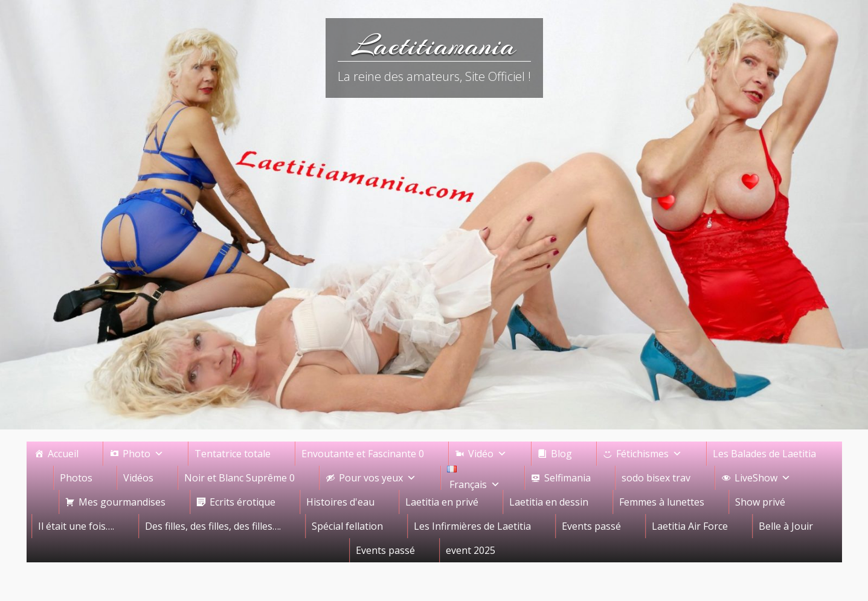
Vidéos (138, 478)
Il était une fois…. (76, 526)
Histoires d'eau (340, 502)
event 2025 (471, 550)
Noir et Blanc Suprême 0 (240, 478)
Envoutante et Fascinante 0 (363, 454)
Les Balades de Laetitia (764, 454)
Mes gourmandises (122, 502)
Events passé (591, 526)
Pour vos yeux (378, 478)
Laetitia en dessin (549, 502)
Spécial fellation (347, 526)
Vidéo (487, 454)
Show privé (760, 502)
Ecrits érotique (243, 502)
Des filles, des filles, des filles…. (213, 526)
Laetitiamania (434, 45)
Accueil (63, 454)
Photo (143, 454)
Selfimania (567, 478)
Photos (76, 478)
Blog (561, 454)
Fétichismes (649, 454)
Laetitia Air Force (690, 526)
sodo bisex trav (656, 478)
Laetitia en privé (442, 502)
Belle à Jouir (786, 526)
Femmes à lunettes (662, 502)
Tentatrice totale (233, 454)
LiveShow (763, 478)
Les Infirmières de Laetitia (472, 526)
